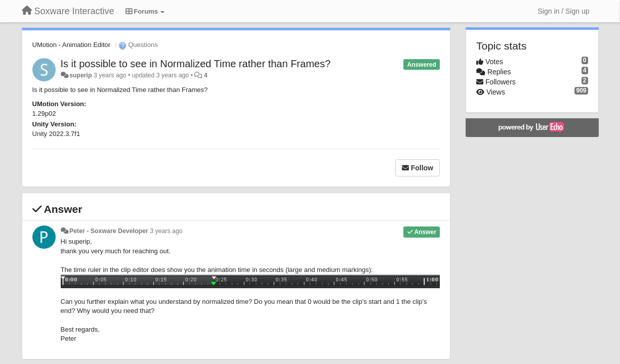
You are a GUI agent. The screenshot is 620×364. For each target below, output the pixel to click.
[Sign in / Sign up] (564, 11)
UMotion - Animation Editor (72, 45)
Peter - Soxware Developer (109, 231)
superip (81, 75)
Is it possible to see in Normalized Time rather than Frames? (196, 64)
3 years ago (166, 231)
